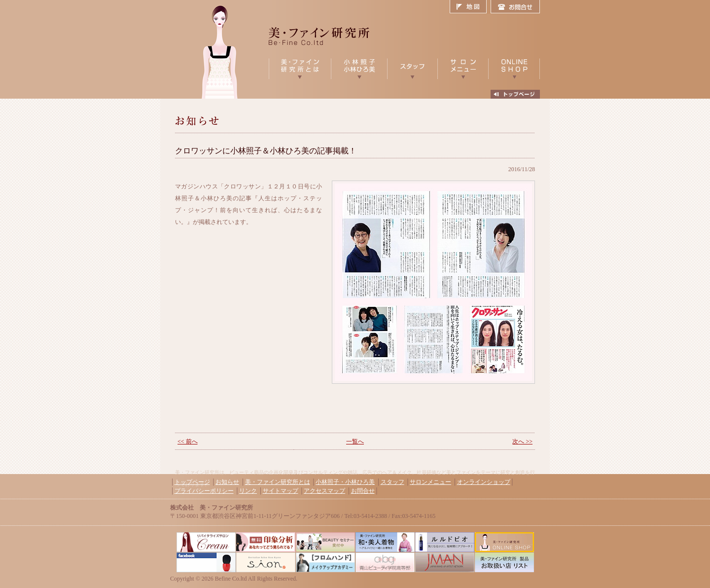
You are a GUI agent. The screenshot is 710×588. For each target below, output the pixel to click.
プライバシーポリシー (204, 491)
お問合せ (515, 7)
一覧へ (355, 441)
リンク (248, 491)
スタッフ (392, 482)
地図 (470, 7)
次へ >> (522, 441)
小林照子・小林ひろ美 (345, 482)
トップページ (192, 482)
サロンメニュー (430, 482)
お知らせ (227, 482)
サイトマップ (281, 491)
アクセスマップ (324, 491)
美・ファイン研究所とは (278, 482)
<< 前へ (188, 441)
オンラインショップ (484, 482)
